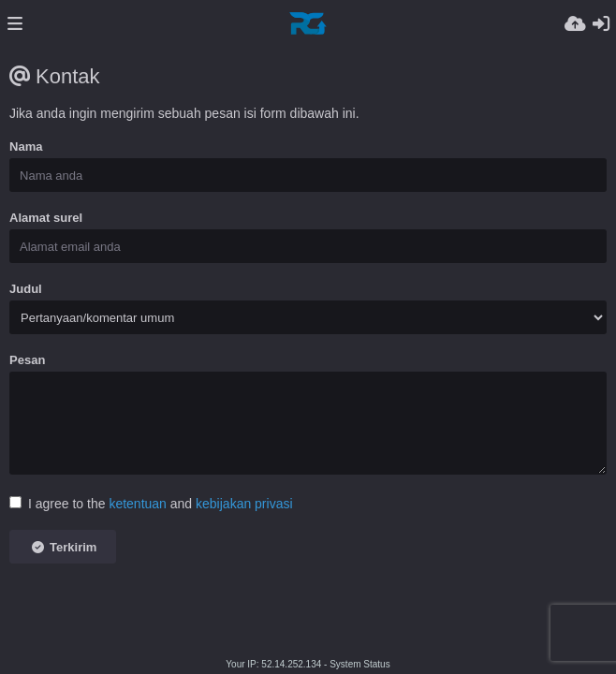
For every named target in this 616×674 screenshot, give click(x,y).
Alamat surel (46, 218)
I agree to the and (151, 504)
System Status (359, 664)
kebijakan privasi (244, 504)
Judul (26, 289)
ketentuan (138, 504)
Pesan (27, 360)
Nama (26, 147)
